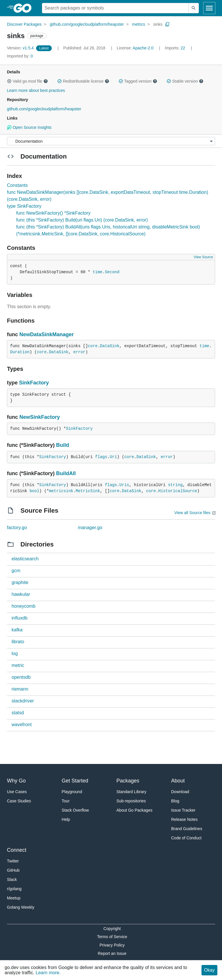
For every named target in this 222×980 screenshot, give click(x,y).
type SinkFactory (24, 206)
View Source (203, 257)
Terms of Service (112, 937)
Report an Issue (112, 953)
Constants (17, 185)
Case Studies (19, 801)
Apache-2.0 (143, 48)
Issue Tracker (183, 810)
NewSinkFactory (40, 417)
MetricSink (88, 491)
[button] (9, 81)
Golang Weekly (21, 907)
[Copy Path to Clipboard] (167, 24)
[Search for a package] (115, 8)
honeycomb (24, 606)
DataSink (110, 346)
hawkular (21, 594)
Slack (12, 879)
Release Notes (184, 819)
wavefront (22, 725)
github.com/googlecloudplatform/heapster (87, 24)
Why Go (16, 781)
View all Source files (192, 513)
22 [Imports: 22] (175, 48)
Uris (124, 485)
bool (34, 491)
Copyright (112, 929)
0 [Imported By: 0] (20, 56)
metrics (139, 24)
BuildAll (66, 473)
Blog (175, 801)
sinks (158, 24)
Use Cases (17, 792)
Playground (72, 792)
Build (63, 445)
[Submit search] (194, 8)
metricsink (61, 491)
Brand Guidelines (187, 829)
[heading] (24, 8)
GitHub (13, 870)
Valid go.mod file (27, 81)
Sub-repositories (131, 801)
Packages (128, 781)
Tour (65, 801)
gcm (16, 571)
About (178, 781)
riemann (20, 689)
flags (101, 457)
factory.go (17, 528)
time (98, 272)
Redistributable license (83, 81)
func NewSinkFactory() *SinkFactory (53, 213)
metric (18, 665)
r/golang (14, 889)
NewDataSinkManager (47, 334)
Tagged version (138, 81)
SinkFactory (34, 383)
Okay (209, 970)
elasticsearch (25, 559)
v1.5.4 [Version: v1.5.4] (21, 48)
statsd (18, 713)
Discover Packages (24, 24)
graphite (20, 582)
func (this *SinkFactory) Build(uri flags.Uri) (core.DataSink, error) (82, 220)
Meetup (14, 898)
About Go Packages (135, 810)
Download (180, 792)
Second (112, 272)
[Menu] (111, 141)
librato (18, 642)
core (93, 346)
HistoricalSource (178, 491)
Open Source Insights (29, 127)
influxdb (20, 618)
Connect (17, 850)
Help (66, 819)
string (175, 485)
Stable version (185, 81)
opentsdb (21, 677)
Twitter (13, 861)
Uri (113, 457)
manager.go (90, 528)
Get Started (75, 781)
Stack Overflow (75, 810)
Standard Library (132, 792)
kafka (17, 630)
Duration (20, 352)
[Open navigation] (209, 8)
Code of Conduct (186, 838)
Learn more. (48, 973)
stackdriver (23, 701)
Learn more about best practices (36, 90)
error (79, 352)
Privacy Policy (112, 945)
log (15, 653)
